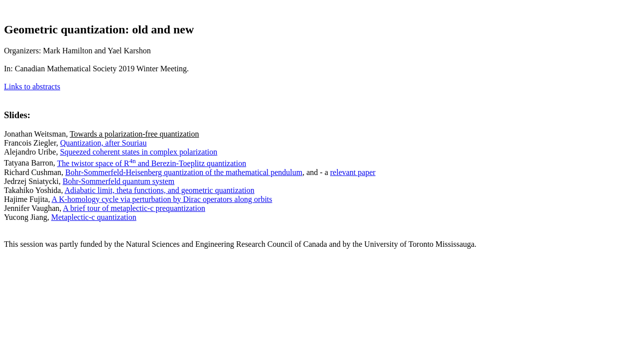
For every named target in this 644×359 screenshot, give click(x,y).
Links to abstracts (32, 87)
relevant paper (353, 172)
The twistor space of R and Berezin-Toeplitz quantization (152, 163)
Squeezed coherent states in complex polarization (138, 152)
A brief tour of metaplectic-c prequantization (134, 208)
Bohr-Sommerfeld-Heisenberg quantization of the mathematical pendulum (184, 172)
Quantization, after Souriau (104, 143)
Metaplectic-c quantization (94, 217)
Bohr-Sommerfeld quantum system (119, 181)
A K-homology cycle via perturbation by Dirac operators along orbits (162, 199)
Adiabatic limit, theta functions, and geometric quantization (160, 190)
